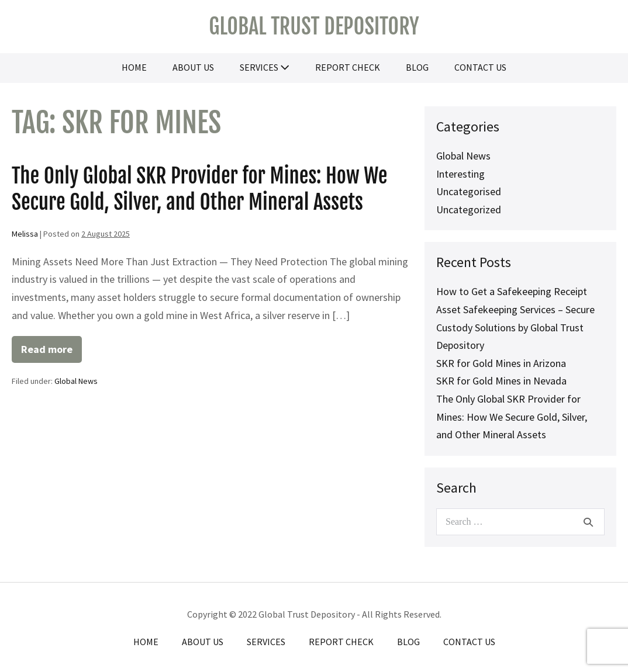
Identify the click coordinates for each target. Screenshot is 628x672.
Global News (76, 381)
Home (134, 67)
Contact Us (480, 67)
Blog (417, 67)
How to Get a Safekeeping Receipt (512, 291)
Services (265, 67)
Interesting (460, 174)
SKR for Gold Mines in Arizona (501, 363)
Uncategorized (469, 209)
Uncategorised (469, 191)
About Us (193, 67)
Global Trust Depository (314, 27)
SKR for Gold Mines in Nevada (501, 381)
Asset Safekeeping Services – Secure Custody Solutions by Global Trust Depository (515, 327)
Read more (51, 353)
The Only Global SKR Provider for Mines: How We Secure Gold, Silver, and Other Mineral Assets (199, 189)
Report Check (348, 67)
